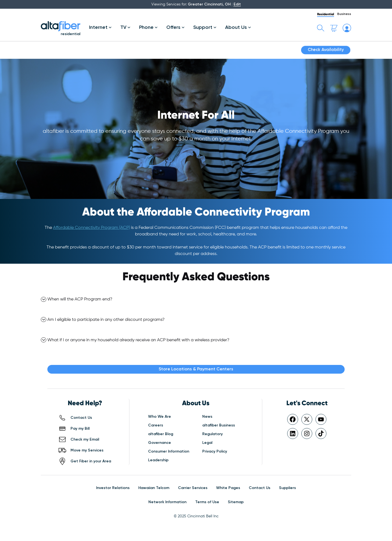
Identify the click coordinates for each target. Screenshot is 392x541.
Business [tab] (344, 14)
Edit (237, 4)
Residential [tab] (326, 14)
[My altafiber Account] (347, 28)
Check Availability (326, 50)
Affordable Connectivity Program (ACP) (91, 228)
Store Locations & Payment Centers (196, 369)
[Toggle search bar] (321, 28)
